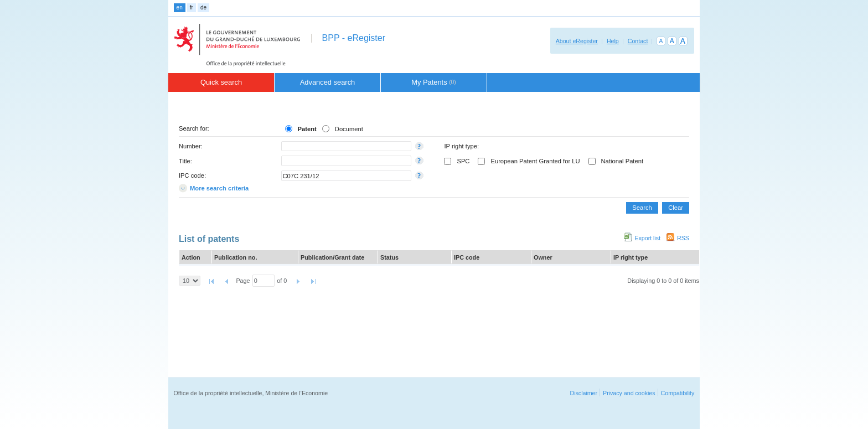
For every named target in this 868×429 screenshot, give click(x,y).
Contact (638, 41)
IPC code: (192, 175)
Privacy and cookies (629, 393)
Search (642, 208)
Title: (185, 161)
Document (349, 129)
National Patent (622, 161)
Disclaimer (583, 393)
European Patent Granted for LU (535, 161)
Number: (191, 146)
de (203, 7)
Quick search (221, 82)
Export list (647, 238)
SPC (463, 161)
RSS (683, 238)
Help (613, 41)
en (180, 7)
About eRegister (577, 41)
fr (192, 7)
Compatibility (678, 393)
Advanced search (328, 82)
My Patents (434, 82)
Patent (307, 129)
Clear (676, 208)
